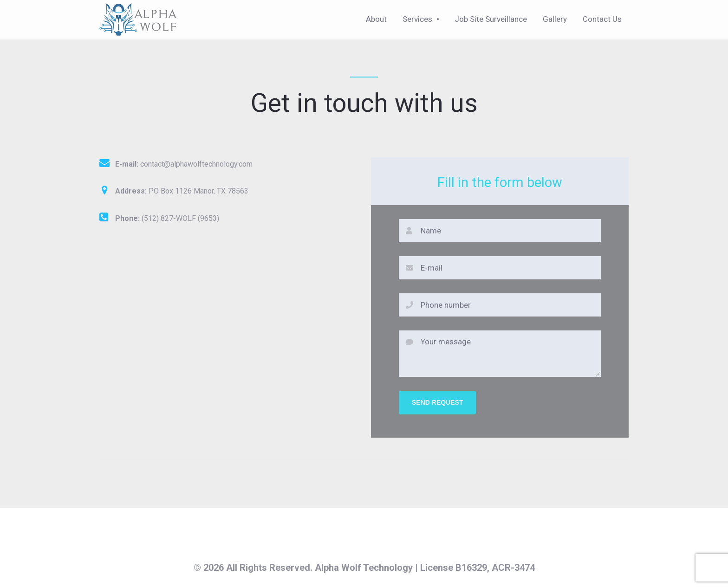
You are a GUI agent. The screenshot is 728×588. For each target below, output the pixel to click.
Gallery (555, 19)
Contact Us (602, 19)
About (376, 19)
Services (417, 19)
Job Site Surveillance (491, 19)
